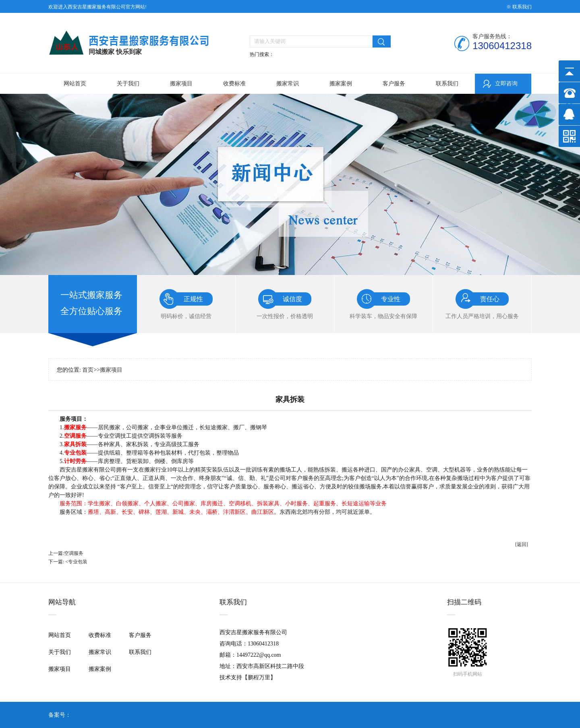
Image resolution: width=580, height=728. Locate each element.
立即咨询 (506, 84)
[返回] (522, 544)
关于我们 (128, 84)
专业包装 (78, 562)
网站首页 (75, 84)
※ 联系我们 (519, 7)
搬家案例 (341, 84)
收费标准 (234, 84)
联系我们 (447, 84)
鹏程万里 (259, 677)
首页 (88, 370)
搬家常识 (288, 84)
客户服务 (394, 84)
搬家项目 (181, 84)
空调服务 (74, 553)
